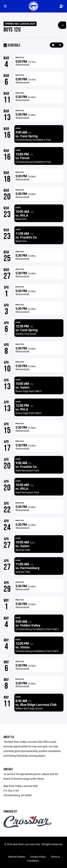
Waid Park (21, 219)
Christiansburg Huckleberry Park (33, 140)
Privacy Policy (38, 857)
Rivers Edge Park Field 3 (28, 391)
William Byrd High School (29, 708)
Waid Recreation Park (27, 470)
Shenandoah (22, 65)
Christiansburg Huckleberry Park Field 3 (37, 629)
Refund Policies (17, 857)
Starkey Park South (26, 334)
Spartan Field (23, 550)
